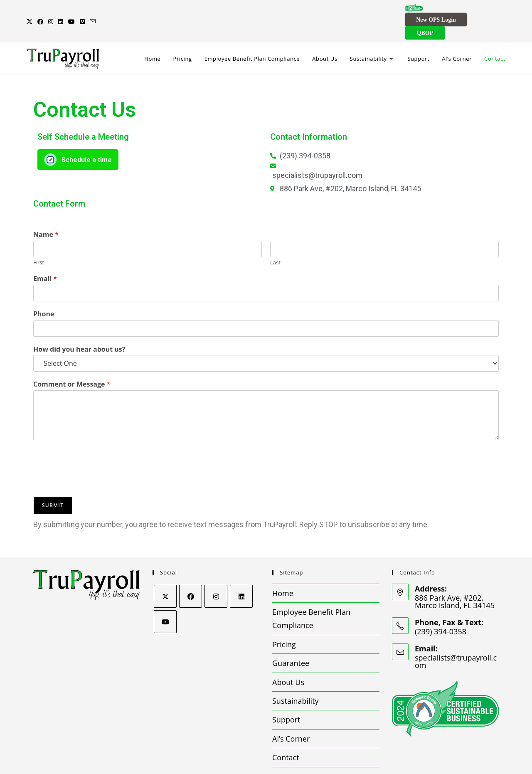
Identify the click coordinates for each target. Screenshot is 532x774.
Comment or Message (72, 361)
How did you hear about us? (79, 326)
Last (275, 240)
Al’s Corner (291, 716)
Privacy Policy (312, 765)
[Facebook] (191, 573)
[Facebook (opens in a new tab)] (40, 10)
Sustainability (296, 678)
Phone (44, 291)
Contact (286, 735)
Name (46, 212)
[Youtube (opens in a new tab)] (71, 10)
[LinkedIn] (241, 573)
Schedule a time (87, 137)
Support (286, 697)
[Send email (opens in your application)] (93, 10)
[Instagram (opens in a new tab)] (51, 10)
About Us (288, 659)
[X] (165, 573)
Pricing (284, 621)
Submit (53, 482)
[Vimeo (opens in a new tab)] (82, 10)
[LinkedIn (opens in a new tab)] (61, 10)
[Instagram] (216, 573)
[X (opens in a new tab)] (31, 10)
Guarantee (291, 640)
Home (283, 570)
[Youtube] (165, 598)
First (39, 240)
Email (45, 256)
